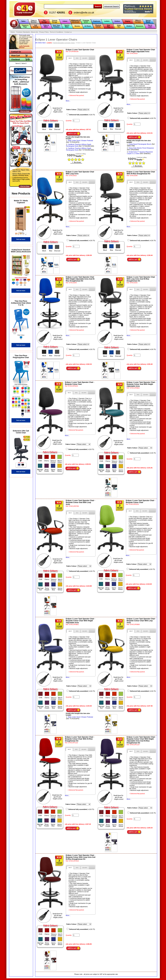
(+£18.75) (82, 115)
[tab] (70, 58)
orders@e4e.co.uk (84, 13)
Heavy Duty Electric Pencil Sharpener (141, 148)
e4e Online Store (40, 43)
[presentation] (70, 58)
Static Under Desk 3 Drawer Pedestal (80, 141)
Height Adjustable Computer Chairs (64, 43)
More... (68, 101)
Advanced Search (111, 6)
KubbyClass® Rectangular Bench (140, 144)
